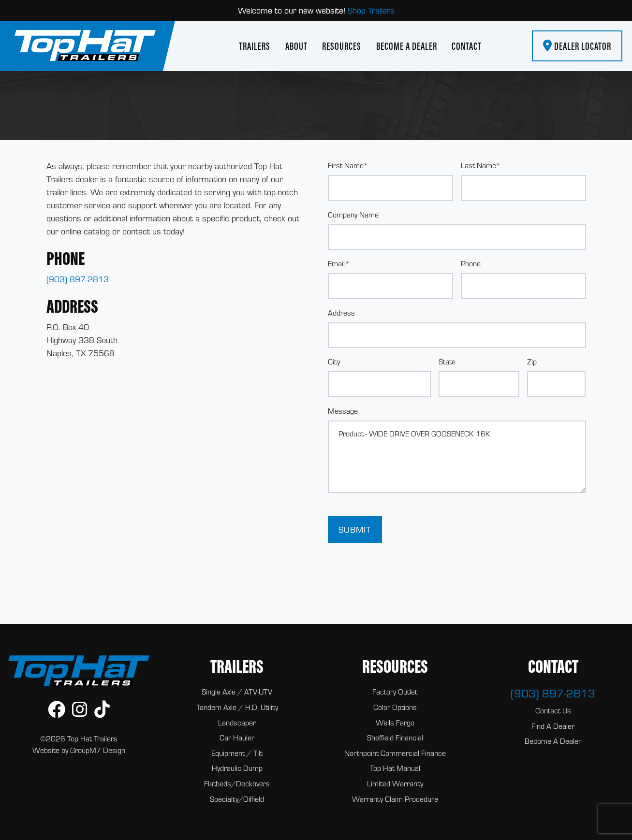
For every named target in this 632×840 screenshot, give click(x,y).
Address (341, 313)
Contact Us (553, 710)
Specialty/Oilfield (237, 799)
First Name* (348, 165)
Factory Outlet (395, 692)
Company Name (353, 215)
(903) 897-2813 (78, 279)
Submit (355, 529)
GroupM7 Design (98, 750)
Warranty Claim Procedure (395, 799)
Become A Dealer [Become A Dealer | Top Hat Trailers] (407, 46)
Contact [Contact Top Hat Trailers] (467, 46)
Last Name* (481, 165)
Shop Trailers (371, 10)
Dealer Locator (577, 46)
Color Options (395, 707)
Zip (532, 362)
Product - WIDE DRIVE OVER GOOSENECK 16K (457, 457)
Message (343, 411)
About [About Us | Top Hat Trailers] (296, 46)
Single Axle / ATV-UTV (237, 692)
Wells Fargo (395, 723)
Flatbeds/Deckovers (237, 783)
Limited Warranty (395, 783)
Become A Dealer (553, 741)
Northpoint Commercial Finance (395, 753)
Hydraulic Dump (237, 768)
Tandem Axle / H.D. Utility (237, 707)
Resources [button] (342, 46)
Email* (339, 263)
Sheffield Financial (395, 738)
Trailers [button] (255, 46)
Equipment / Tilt (237, 753)
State (447, 362)
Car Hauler (237, 738)
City (334, 362)
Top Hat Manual (395, 768)
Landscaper (237, 723)
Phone (471, 263)
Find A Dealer (553, 726)
